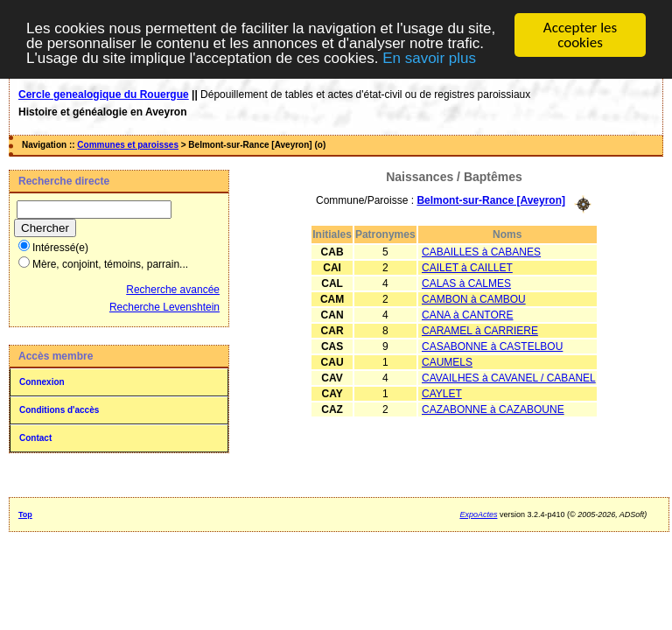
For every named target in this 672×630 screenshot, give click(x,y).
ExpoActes (478, 514)
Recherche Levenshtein (164, 307)
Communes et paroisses (128, 145)
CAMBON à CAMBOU (474, 298)
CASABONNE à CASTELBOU (492, 346)
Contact (35, 438)
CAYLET (442, 393)
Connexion (42, 382)
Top (25, 514)
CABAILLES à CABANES (481, 251)
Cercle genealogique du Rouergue (104, 94)
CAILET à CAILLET (467, 267)
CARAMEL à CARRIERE (480, 330)
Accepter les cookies (580, 35)
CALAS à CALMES (466, 283)
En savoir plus (429, 57)
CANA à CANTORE (467, 314)
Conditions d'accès (59, 410)
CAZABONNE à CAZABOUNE (493, 409)
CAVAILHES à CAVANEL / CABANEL (509, 377)
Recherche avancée (173, 290)
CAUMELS (447, 361)
